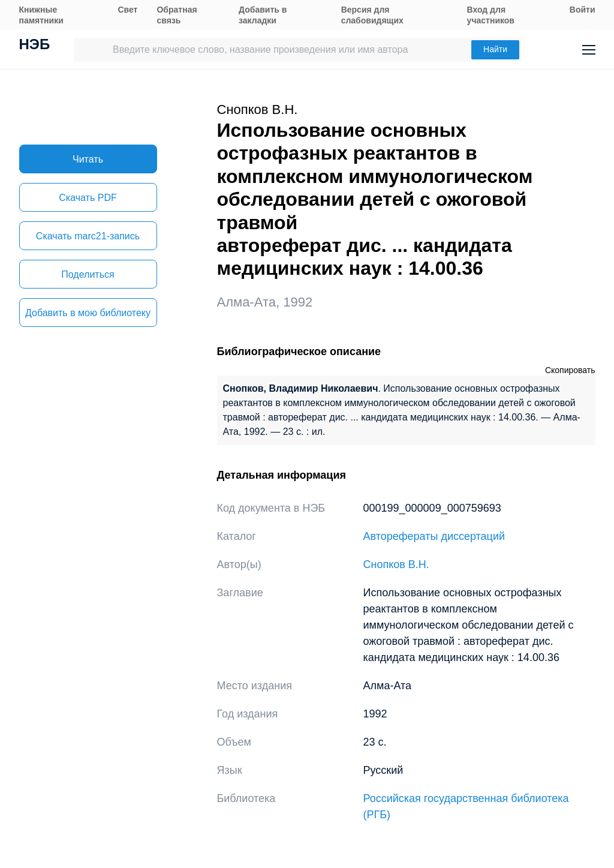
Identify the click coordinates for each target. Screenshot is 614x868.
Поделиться (88, 274)
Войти (583, 10)
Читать (88, 159)
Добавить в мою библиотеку (88, 313)
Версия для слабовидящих (372, 15)
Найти (495, 49)
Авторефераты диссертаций (434, 536)
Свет (127, 10)
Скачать (88, 198)
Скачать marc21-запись (88, 236)
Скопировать (570, 370)
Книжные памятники (41, 15)
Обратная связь (177, 15)
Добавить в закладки (263, 15)
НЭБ (35, 46)
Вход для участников (491, 15)
